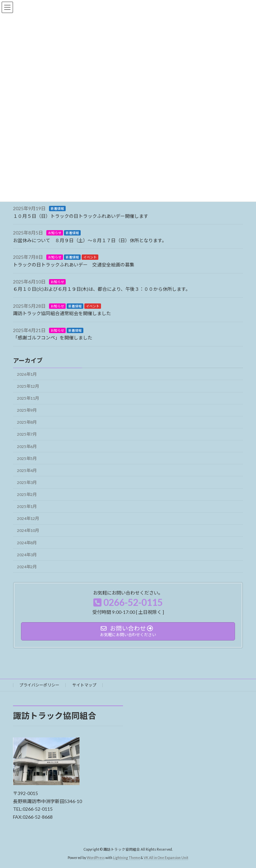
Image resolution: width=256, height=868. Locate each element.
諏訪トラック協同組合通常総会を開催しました (62, 313)
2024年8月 (27, 543)
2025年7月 (27, 434)
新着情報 (57, 209)
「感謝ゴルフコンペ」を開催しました (53, 338)
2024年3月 (27, 555)
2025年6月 (27, 446)
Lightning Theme (126, 858)
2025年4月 (27, 470)
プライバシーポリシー (39, 685)
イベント (90, 257)
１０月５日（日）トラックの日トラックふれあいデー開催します (81, 216)
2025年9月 (27, 410)
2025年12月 (28, 386)
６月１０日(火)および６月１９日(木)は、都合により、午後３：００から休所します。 (102, 289)
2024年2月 (27, 567)
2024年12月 (28, 519)
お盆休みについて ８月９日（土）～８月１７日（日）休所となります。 (90, 240)
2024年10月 (28, 531)
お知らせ (55, 233)
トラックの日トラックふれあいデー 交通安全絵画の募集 (74, 265)
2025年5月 (27, 458)
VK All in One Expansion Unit (166, 858)
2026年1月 (27, 374)
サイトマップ (84, 685)
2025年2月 (27, 494)
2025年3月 (27, 482)
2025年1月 (27, 506)
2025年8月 (27, 423)
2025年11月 (28, 398)
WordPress (96, 858)
